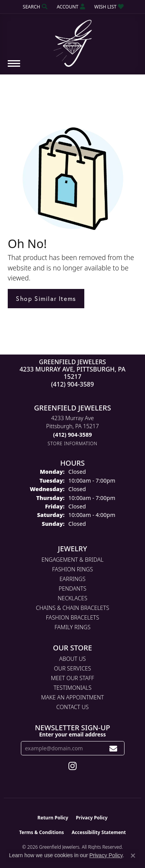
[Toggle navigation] (14, 67)
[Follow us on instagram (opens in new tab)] (72, 766)
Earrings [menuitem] (72, 579)
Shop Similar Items (46, 298)
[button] (34, 7)
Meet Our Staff (72, 678)
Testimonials (72, 688)
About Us (72, 659)
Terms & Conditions (41, 832)
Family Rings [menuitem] (72, 627)
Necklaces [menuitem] (72, 598)
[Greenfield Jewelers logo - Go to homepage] (73, 41)
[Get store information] (72, 443)
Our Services (73, 668)
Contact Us (73, 707)
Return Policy (53, 818)
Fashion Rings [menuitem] (73, 569)
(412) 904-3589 (72, 384)
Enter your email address (72, 734)
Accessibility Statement (99, 832)
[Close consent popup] (133, 856)
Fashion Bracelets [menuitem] (73, 617)
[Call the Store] (72, 435)
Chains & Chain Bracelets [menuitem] (73, 608)
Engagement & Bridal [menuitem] (72, 560)
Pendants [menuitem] (73, 589)
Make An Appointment (72, 697)
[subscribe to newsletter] (113, 748)
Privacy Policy (92, 818)
